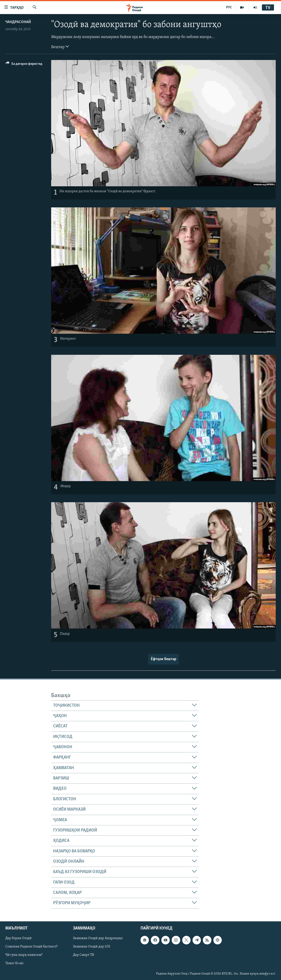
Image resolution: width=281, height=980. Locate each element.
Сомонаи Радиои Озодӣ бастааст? (31, 947)
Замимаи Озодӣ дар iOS (92, 947)
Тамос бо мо (14, 963)
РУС (229, 7)
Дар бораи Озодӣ (18, 938)
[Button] (24, 64)
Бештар (60, 47)
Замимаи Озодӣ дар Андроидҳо (98, 938)
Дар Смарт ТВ (83, 955)
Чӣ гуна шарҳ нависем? (24, 955)
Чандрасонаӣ (18, 22)
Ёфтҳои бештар (164, 659)
